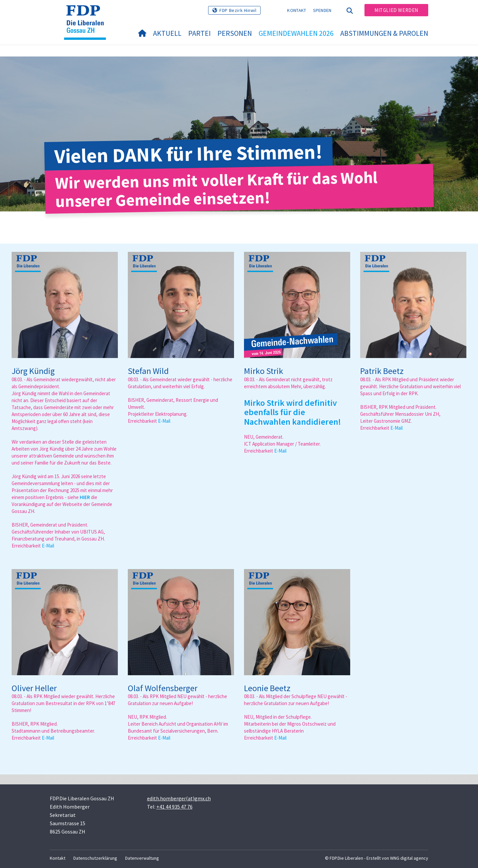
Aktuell (167, 33)
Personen (235, 33)
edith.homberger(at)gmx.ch (179, 798)
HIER (85, 497)
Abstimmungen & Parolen (384, 33)
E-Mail (164, 421)
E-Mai (47, 546)
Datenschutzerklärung (95, 858)
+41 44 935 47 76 (174, 807)
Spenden (322, 10)
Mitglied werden (396, 10)
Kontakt (297, 10)
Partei (199, 33)
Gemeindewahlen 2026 (296, 33)
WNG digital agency (409, 858)
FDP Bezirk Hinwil (238, 10)
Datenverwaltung (142, 858)
